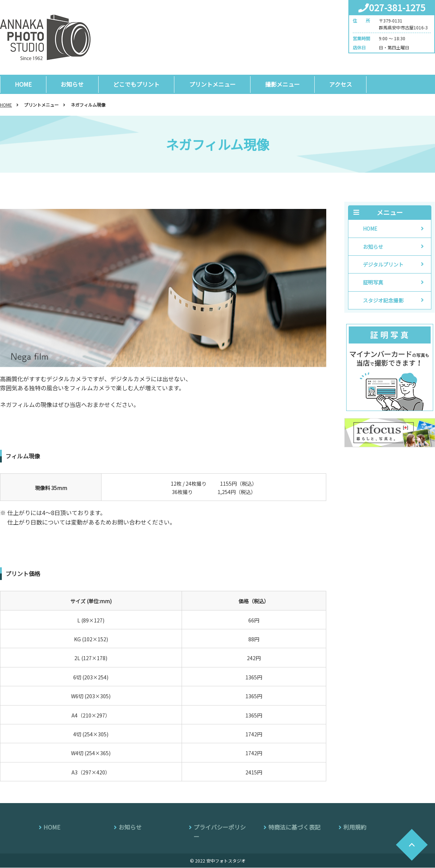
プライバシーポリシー (220, 832)
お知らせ (72, 84)
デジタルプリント (383, 265)
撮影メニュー (282, 84)
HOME (23, 84)
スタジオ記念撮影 (383, 301)
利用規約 (355, 827)
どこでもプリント (137, 84)
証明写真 (373, 283)
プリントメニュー (212, 84)
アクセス (341, 84)
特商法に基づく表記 (294, 827)
